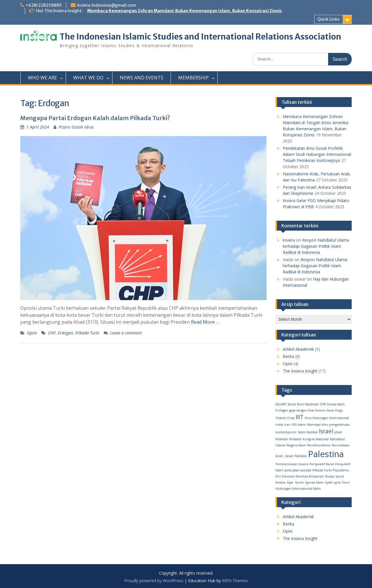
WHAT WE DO (88, 78)
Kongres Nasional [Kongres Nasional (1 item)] (316, 439)
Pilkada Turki (87, 333)
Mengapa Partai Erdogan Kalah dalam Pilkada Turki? (95, 118)
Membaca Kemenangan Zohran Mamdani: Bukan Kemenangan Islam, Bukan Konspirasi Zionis (185, 11)
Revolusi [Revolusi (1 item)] (288, 476)
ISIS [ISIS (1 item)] (294, 425)
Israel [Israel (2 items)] (326, 431)
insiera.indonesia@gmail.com (107, 5)
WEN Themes (235, 581)
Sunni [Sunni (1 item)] (299, 482)
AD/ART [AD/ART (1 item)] (281, 404)
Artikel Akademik (298, 349)
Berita (288, 356)
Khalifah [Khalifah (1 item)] (282, 439)
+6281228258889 (44, 5)
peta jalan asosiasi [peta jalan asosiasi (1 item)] (298, 470)
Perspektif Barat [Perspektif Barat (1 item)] (322, 464)
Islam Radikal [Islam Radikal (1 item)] (308, 432)
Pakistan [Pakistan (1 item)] (301, 456)
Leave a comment (126, 333)
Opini (32, 333)
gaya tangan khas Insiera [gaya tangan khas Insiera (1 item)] (307, 410)
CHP (52, 333)
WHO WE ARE (42, 78)
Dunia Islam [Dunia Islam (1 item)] (336, 404)
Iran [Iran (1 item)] (287, 425)
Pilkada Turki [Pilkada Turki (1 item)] (322, 470)
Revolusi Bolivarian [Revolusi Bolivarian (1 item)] (310, 476)
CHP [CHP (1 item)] (323, 404)
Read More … (205, 322)
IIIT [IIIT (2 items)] (299, 417)
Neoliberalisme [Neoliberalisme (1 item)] (319, 445)
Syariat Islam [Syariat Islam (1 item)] (314, 482)
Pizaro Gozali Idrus (76, 127)
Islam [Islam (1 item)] (302, 425)
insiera (289, 240)
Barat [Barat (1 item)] (292, 404)
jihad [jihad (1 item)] (338, 432)
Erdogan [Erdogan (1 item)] (282, 410)
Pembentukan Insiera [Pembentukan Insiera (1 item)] (292, 464)
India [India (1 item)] (279, 425)
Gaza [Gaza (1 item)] (330, 410)
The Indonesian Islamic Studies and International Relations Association (200, 37)
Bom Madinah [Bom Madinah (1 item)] (308, 404)
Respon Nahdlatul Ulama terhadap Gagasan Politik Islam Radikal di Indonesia (316, 246)
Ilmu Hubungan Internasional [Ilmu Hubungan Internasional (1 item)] (327, 418)
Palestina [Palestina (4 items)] (326, 454)
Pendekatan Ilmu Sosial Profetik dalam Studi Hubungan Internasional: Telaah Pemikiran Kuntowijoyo (317, 154)
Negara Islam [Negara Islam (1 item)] (296, 445)
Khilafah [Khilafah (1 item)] (295, 439)
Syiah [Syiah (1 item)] (329, 482)
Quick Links (328, 19)
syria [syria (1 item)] (337, 482)
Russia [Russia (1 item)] (330, 476)
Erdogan (65, 333)
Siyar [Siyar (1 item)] (290, 482)
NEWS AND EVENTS (142, 78)
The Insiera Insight (300, 371)
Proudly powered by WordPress (154, 581)
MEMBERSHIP (193, 78)
